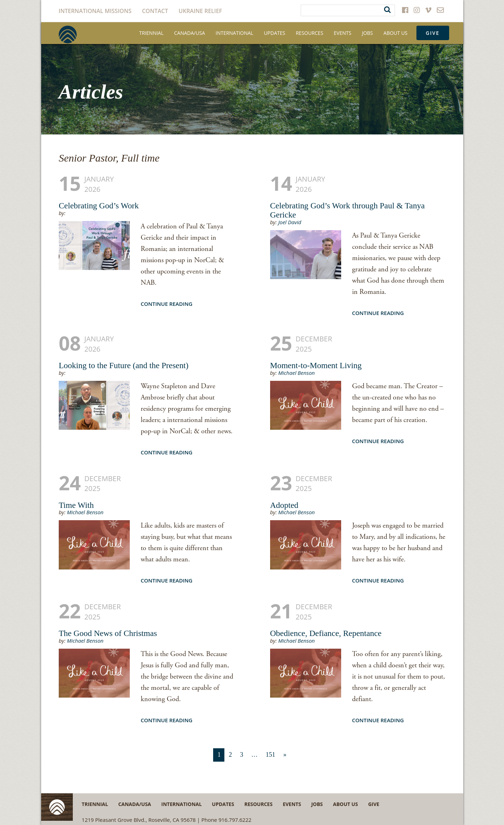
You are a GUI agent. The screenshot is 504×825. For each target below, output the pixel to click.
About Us (395, 33)
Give (433, 33)
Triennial (151, 33)
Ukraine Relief (200, 11)
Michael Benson (296, 373)
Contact (155, 11)
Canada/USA (190, 33)
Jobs (367, 33)
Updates (275, 33)
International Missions (95, 11)
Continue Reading (167, 304)
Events (343, 33)
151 (270, 755)
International (234, 33)
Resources (310, 33)
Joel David (290, 222)
